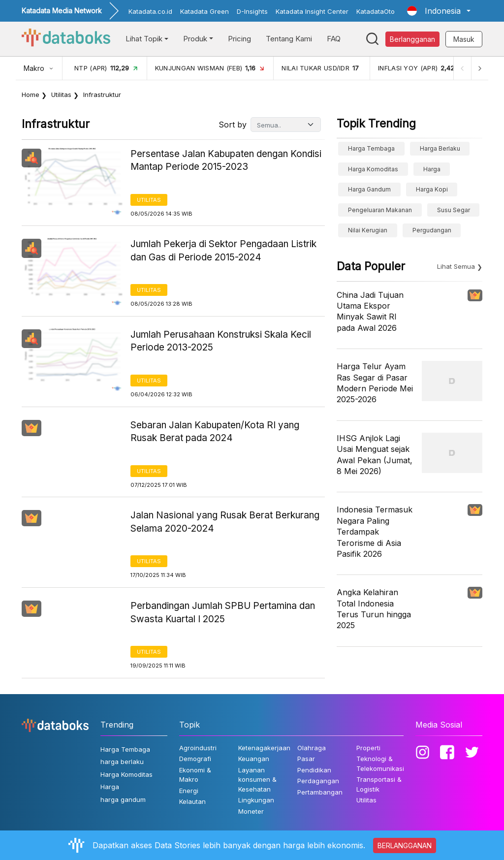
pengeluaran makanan (380, 210)
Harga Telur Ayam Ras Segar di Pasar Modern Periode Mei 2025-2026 (375, 383)
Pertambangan (320, 792)
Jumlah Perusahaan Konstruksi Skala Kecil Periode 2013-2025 (221, 341)
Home (31, 95)
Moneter (251, 811)
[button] (439, 11)
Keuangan (254, 759)
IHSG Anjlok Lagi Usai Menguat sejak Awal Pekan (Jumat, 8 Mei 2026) (375, 455)
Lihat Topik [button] (144, 39)
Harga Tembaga (371, 148)
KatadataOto (376, 11)
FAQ (334, 39)
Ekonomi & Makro (195, 775)
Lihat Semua (456, 266)
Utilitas (61, 95)
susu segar (454, 210)
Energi (189, 791)
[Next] (479, 68)
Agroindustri (198, 748)
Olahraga (312, 748)
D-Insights (252, 11)
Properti (368, 748)
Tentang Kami (289, 39)
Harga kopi (432, 189)
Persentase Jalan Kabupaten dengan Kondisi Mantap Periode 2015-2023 (226, 160)
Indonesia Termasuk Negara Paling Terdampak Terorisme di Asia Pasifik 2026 (375, 532)
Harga (432, 169)
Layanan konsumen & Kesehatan (257, 780)
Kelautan (192, 801)
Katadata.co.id (150, 11)
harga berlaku (440, 148)
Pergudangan (432, 230)
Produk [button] (195, 39)
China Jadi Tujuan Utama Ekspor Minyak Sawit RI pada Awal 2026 (370, 311)
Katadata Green (205, 11)
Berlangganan (412, 39)
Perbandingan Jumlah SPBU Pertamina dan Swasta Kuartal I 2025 (223, 612)
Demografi (195, 759)
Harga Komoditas (373, 169)
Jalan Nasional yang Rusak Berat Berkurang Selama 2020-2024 (225, 522)
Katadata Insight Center (312, 11)
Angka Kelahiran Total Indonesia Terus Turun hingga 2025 (374, 609)
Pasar (306, 759)
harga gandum (369, 189)
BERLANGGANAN (405, 845)
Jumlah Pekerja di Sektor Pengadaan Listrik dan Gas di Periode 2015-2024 (223, 251)
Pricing (239, 39)
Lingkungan (256, 800)
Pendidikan (314, 770)
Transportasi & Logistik (379, 784)
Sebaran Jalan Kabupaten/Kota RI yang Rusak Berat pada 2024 (215, 432)
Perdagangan (318, 781)
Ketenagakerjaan (264, 748)
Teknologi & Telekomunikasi (380, 764)
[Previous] (462, 68)
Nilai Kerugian (368, 230)
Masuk (464, 39)
